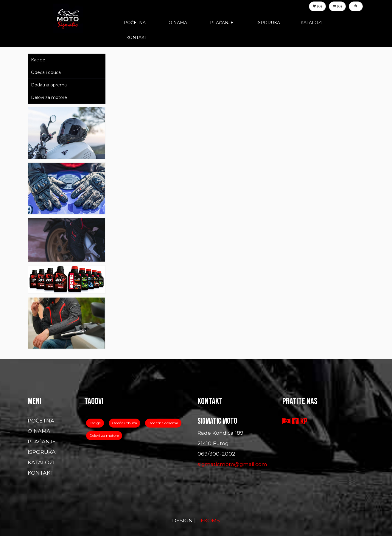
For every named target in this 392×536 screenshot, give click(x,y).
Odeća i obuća (46, 72)
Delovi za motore (49, 97)
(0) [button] (317, 6)
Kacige (38, 60)
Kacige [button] (95, 423)
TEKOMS (209, 520)
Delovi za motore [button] (104, 435)
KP (304, 422)
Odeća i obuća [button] (125, 423)
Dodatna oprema (49, 85)
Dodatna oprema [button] (163, 423)
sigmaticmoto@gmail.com (232, 464)
